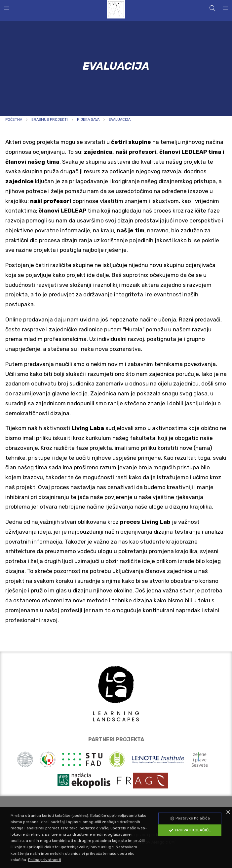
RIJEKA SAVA (88, 120)
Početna (14, 120)
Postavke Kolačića (190, 818)
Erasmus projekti (50, 120)
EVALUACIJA (120, 120)
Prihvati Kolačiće (190, 830)
